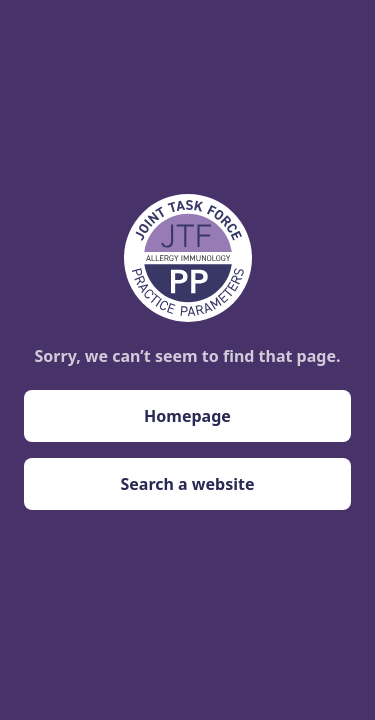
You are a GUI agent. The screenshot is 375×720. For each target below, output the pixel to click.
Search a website (187, 484)
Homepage (187, 416)
